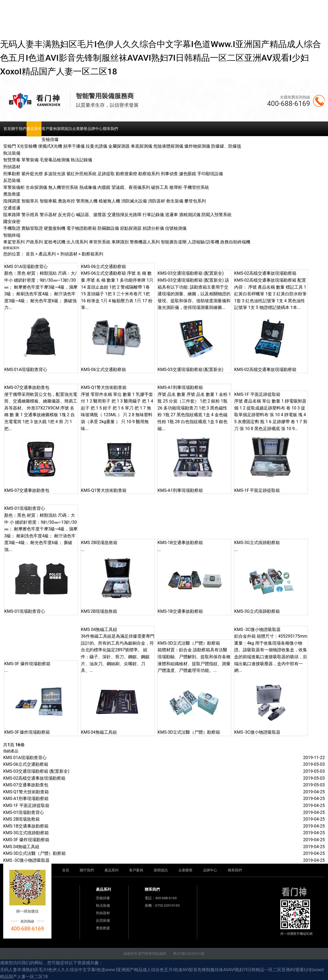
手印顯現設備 (210, 174)
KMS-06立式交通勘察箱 (26, 764)
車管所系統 (100, 242)
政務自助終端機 (235, 242)
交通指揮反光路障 (124, 215)
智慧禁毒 (12, 160)
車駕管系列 (14, 242)
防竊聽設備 (108, 228)
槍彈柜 (176, 187)
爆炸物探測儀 (197, 146)
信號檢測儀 (176, 228)
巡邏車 (172, 215)
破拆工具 (160, 187)
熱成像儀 (88, 187)
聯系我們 (110, 129)
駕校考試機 (55, 242)
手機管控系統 (196, 187)
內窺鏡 (104, 187)
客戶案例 (49, 129)
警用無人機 (87, 201)
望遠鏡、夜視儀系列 (131, 187)
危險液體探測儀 (168, 146)
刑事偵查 (169, 174)
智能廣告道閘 (174, 242)
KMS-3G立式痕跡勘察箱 (26, 833)
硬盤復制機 (55, 228)
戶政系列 (34, 242)
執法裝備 (103, 906)
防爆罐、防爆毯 (226, 146)
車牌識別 (120, 242)
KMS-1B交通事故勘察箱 (26, 826)
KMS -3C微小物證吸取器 (26, 860)
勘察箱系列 (149, 174)
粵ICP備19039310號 (189, 954)
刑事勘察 (12, 174)
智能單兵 (30, 201)
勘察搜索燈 (126, 174)
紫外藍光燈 (32, 174)
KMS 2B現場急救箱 (21, 819)
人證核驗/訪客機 (204, 242)
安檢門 (10, 146)
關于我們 (19, 129)
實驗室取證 (32, 228)
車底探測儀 (141, 146)
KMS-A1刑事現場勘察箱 (26, 799)
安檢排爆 (103, 898)
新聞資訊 (65, 129)
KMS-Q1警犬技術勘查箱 (26, 792)
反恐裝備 (103, 920)
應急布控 (66, 201)
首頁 (7, 129)
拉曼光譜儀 (96, 146)
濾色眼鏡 (188, 174)
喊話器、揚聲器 (91, 215)
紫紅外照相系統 (81, 174)
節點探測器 (131, 228)
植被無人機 (109, 201)
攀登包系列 (195, 201)
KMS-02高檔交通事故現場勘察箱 (34, 778)
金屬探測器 (119, 146)
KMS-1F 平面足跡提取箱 (26, 805)
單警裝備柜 (14, 187)
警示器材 (48, 215)
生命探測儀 (36, 187)
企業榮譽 (80, 129)
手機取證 (12, 228)
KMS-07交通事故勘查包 (26, 785)
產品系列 (34, 129)
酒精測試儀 (190, 215)
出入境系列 (77, 242)
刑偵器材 (69, 254)
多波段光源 (55, 174)
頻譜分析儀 (153, 228)
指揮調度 (12, 201)
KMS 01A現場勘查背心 (25, 758)
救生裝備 (175, 201)
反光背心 (66, 215)
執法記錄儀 (81, 160)
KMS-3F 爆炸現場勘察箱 (26, 840)
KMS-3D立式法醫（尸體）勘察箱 (34, 853)
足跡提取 (106, 174)
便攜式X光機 (50, 146)
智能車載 (48, 201)
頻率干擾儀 (74, 146)
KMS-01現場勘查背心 (24, 812)
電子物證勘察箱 (81, 228)
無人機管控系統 (63, 187)
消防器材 (156, 201)
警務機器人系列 (145, 242)
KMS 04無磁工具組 (21, 847)
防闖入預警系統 (217, 215)
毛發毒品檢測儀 (55, 160)
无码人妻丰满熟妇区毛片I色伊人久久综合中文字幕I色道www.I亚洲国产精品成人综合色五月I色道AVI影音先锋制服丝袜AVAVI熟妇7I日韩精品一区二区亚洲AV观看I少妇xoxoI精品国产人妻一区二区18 (161, 58)
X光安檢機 (27, 146)
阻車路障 (12, 215)
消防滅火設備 (134, 201)
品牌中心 (95, 129)
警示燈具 (30, 215)
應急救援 (103, 928)
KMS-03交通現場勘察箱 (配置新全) (36, 771)
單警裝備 (30, 160)
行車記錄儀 (153, 215)
